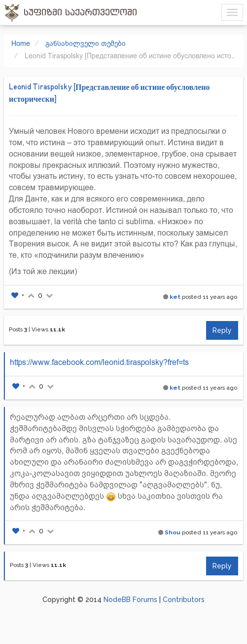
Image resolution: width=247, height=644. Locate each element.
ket (175, 297)
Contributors (184, 600)
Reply (222, 330)
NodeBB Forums (130, 600)
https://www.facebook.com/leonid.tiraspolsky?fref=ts (99, 362)
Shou (173, 532)
